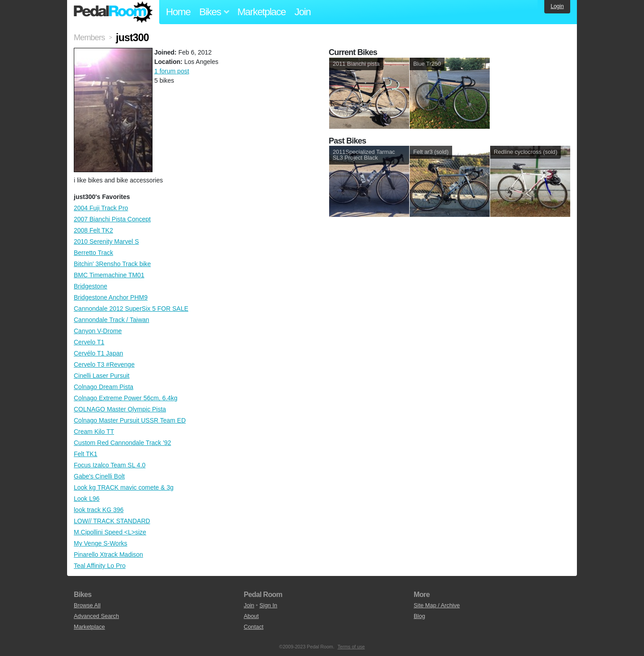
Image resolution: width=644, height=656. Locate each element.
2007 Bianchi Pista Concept (112, 219)
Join (303, 12)
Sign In (268, 605)
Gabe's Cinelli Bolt (99, 476)
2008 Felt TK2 (93, 230)
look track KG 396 (99, 510)
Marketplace (262, 12)
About (251, 616)
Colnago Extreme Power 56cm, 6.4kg (126, 398)
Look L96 (87, 499)
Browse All (87, 605)
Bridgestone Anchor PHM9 (111, 297)
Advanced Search (96, 616)
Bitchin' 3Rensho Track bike (112, 264)
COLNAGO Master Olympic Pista (120, 409)
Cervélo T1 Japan (98, 353)
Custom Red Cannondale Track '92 (122, 443)
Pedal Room (113, 12)
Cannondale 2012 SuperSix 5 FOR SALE (131, 309)
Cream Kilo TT (94, 432)
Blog (419, 616)
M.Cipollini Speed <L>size (110, 532)
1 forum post (172, 71)
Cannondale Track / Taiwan (112, 320)
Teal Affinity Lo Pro (100, 566)
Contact (254, 627)
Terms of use (351, 647)
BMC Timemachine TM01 (109, 275)
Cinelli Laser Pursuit (102, 376)
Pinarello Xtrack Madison (108, 554)
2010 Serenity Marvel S (106, 241)
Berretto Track (93, 253)
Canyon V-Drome (98, 331)
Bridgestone (91, 286)
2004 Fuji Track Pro (101, 208)
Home (178, 12)
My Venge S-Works (101, 543)
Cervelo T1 (89, 342)
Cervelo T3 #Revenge (104, 364)
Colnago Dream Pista (104, 387)
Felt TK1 (86, 454)
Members (89, 38)
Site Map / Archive (437, 605)
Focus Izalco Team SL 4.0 (110, 465)
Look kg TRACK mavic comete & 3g (124, 487)
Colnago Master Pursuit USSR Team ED (130, 420)
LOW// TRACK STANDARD (112, 521)
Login (557, 6)
